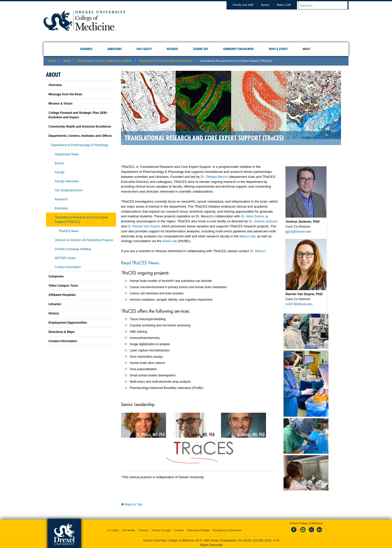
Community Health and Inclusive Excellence (80, 127)
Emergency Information (227, 529)
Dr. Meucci (258, 251)
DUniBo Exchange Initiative (73, 249)
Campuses (56, 276)
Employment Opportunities (68, 323)
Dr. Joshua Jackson (263, 221)
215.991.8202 (262, 539)
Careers (143, 529)
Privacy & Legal (161, 529)
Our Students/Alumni (69, 190)
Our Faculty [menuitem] (144, 49)
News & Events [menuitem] (278, 49)
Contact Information (68, 267)
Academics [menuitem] (86, 49)
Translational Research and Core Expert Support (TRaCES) (81, 220)
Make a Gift (288, 5)
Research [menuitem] (172, 49)
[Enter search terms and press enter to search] (326, 5)
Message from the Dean (65, 94)
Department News (67, 154)
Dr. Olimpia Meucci (214, 177)
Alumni (270, 5)
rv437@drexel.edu (299, 304)
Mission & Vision (60, 104)
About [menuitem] (306, 49)
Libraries (55, 304)
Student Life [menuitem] (200, 49)
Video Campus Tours (63, 286)
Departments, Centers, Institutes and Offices (105, 61)
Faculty (60, 172)
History (54, 313)
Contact (179, 529)
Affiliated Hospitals (62, 295)
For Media (129, 529)
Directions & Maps (62, 332)
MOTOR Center (65, 258)
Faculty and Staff (248, 5)
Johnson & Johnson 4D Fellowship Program (84, 240)
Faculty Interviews (67, 181)
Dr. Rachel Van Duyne (144, 226)
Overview (55, 85)
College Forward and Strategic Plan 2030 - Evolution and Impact (78, 115)
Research (61, 199)
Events (59, 163)
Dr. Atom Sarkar (252, 216)
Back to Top (131, 504)
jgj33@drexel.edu (298, 231)
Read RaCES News (140, 262)
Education (61, 208)
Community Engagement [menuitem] (238, 49)
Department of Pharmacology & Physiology (165, 61)
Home (52, 61)
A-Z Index (113, 529)
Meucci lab (247, 236)
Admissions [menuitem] (114, 49)
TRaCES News (69, 231)
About (67, 61)
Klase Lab (170, 241)
